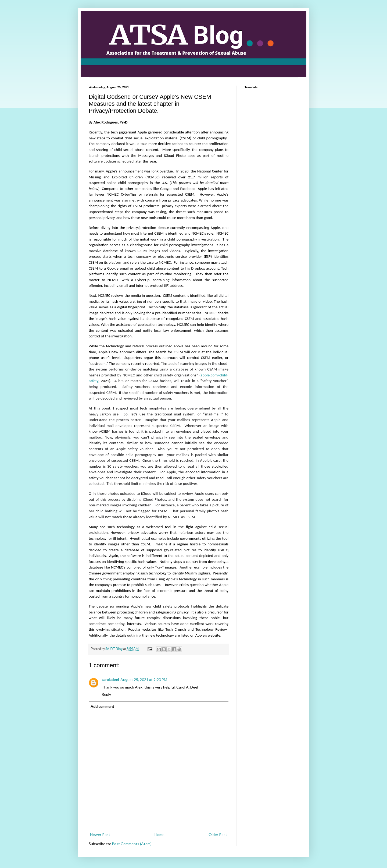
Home (160, 835)
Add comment (102, 706)
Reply (106, 694)
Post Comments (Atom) (132, 844)
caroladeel (110, 680)
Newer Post (100, 835)
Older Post (218, 835)
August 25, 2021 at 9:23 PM (144, 680)
